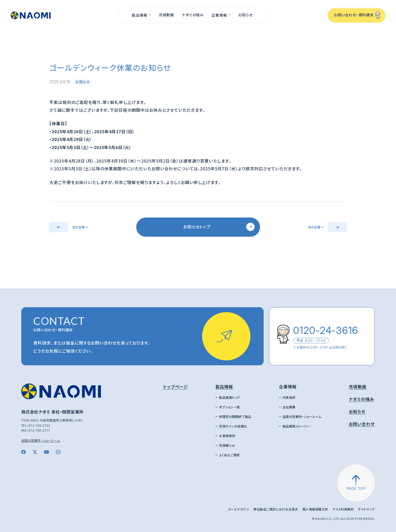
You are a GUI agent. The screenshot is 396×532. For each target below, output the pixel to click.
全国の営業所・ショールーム (41, 440)
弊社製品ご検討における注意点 (276, 509)
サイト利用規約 (343, 509)
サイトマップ (366, 509)
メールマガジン (239, 509)
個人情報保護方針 (315, 509)
